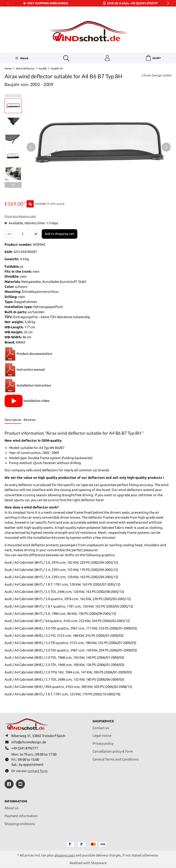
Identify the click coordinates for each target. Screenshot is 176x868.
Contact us (101, 725)
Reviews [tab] (30, 421)
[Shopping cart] (153, 59)
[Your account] (107, 59)
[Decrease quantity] (9, 235)
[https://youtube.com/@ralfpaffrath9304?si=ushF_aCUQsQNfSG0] (20, 784)
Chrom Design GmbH (155, 76)
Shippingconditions (20, 823)
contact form (38, 770)
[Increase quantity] (36, 235)
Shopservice (104, 719)
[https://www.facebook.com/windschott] (9, 784)
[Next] (166, 148)
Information (17, 801)
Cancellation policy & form (113, 749)
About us (12, 807)
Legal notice (102, 733)
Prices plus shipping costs (20, 217)
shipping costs (65, 855)
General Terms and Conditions (116, 757)
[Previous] (31, 148)
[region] (88, 148)
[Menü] (21, 59)
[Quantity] (23, 235)
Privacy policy (103, 741)
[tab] (13, 421)
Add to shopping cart (60, 235)
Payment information (21, 815)
